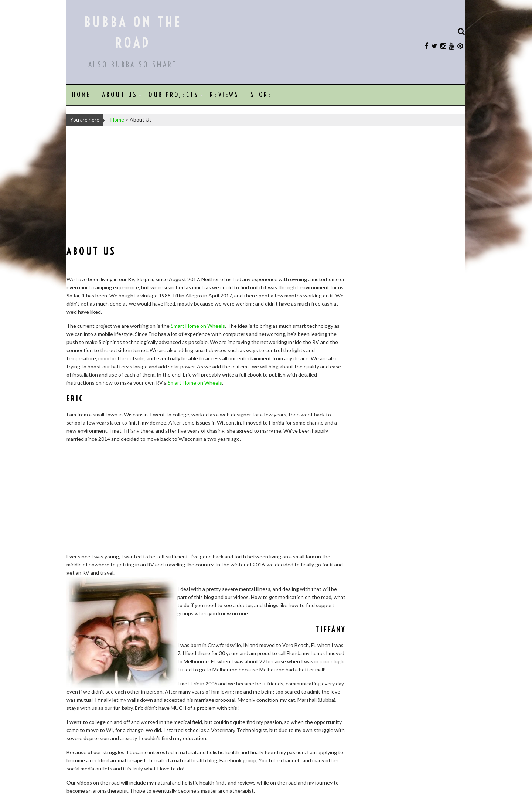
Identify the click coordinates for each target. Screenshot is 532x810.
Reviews (224, 95)
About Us (120, 95)
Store (261, 95)
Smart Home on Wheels (198, 326)
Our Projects (173, 95)
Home (81, 95)
